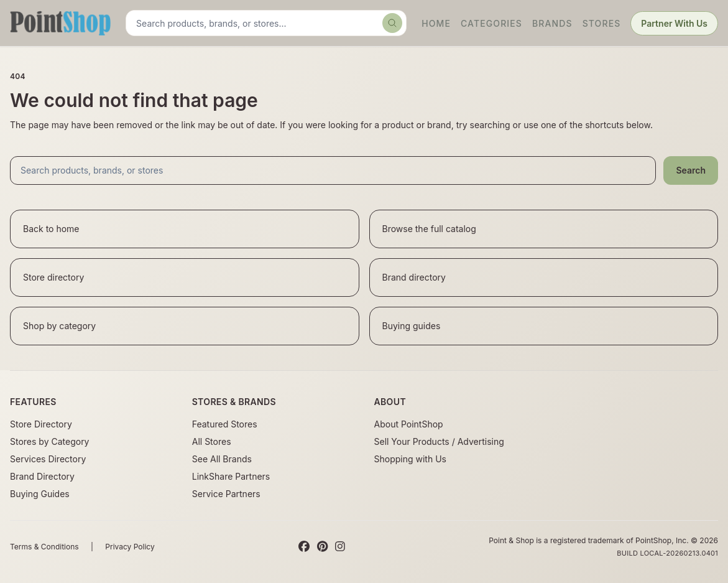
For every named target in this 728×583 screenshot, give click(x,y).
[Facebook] (304, 547)
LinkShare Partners (231, 476)
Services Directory (48, 459)
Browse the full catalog (429, 229)
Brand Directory (42, 476)
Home (436, 23)
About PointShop (409, 424)
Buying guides (412, 326)
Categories (491, 23)
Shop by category (59, 326)
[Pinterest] (322, 547)
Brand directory (414, 277)
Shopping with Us (410, 459)
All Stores (212, 441)
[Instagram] (340, 547)
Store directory (53, 277)
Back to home (51, 229)
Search (691, 170)
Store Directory (41, 424)
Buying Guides (40, 494)
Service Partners (226, 494)
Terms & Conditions (44, 547)
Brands (552, 23)
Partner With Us (674, 23)
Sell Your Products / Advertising (439, 441)
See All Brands (222, 459)
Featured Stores (225, 424)
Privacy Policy (130, 547)
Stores (602, 23)
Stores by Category (49, 441)
